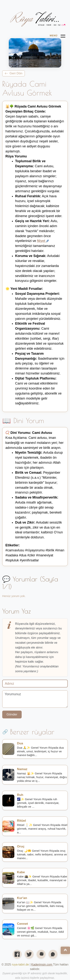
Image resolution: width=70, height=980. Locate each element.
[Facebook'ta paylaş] (17, 954)
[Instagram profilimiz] (41, 954)
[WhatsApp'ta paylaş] (53, 954)
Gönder (12, 714)
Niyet (43, 241)
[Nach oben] (65, 950)
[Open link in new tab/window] (42, 965)
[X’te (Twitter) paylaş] (29, 954)
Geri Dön (14, 73)
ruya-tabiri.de (20, 965)
